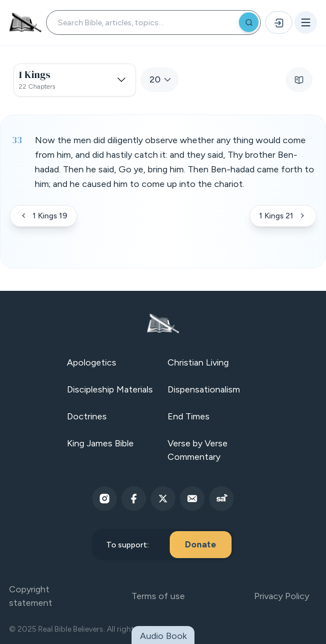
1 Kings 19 (43, 216)
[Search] (249, 22)
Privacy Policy (282, 596)
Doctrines (87, 416)
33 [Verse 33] (17, 140)
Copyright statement (31, 596)
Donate (201, 544)
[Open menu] (306, 22)
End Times (189, 416)
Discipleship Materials (110, 389)
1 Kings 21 (283, 216)
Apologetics (92, 362)
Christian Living (198, 362)
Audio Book (163, 636)
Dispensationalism (204, 389)
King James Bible (100, 443)
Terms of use (158, 596)
